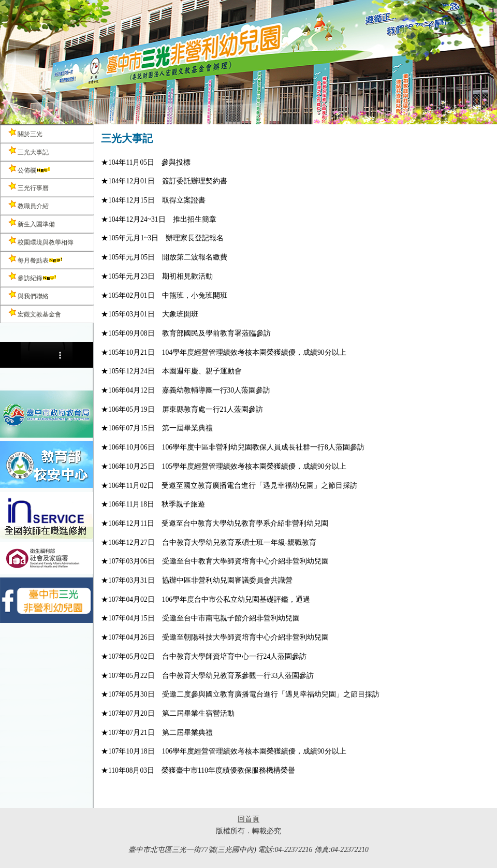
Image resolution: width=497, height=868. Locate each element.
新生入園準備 (32, 223)
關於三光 (25, 133)
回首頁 (248, 819)
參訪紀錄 (33, 277)
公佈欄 (30, 169)
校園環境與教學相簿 (41, 241)
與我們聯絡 (28, 295)
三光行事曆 (28, 187)
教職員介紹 (28, 205)
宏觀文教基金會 (35, 313)
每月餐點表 (36, 259)
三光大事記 (28, 151)
